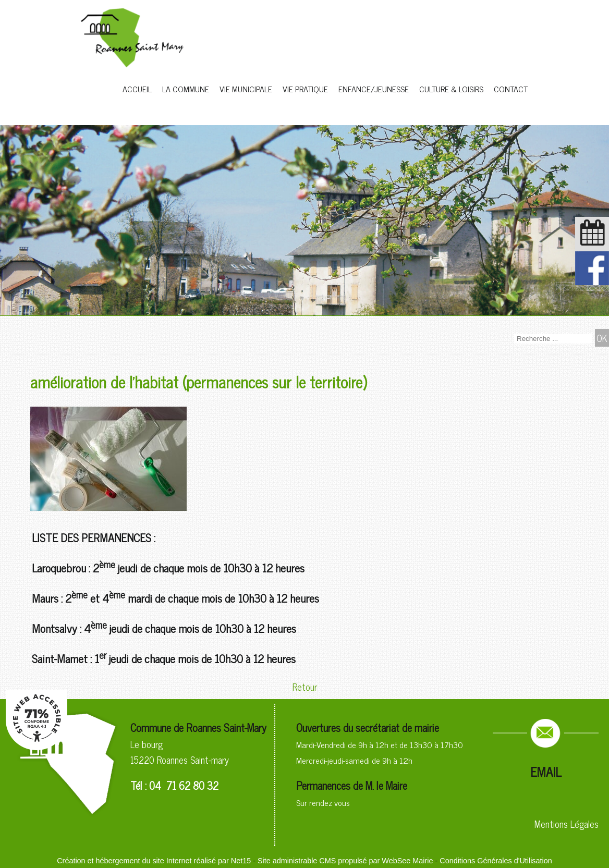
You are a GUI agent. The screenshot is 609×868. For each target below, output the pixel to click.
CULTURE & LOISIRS (451, 89)
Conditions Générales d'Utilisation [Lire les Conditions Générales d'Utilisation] (496, 861)
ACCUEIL (137, 89)
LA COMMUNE (186, 89)
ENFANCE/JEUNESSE (374, 89)
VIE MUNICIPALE (246, 89)
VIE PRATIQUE (305, 89)
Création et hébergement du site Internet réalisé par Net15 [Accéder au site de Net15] (154, 861)
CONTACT (511, 89)
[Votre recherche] (553, 339)
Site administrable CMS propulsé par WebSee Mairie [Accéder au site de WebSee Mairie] (345, 861)
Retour (305, 687)
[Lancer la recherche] (602, 338)
